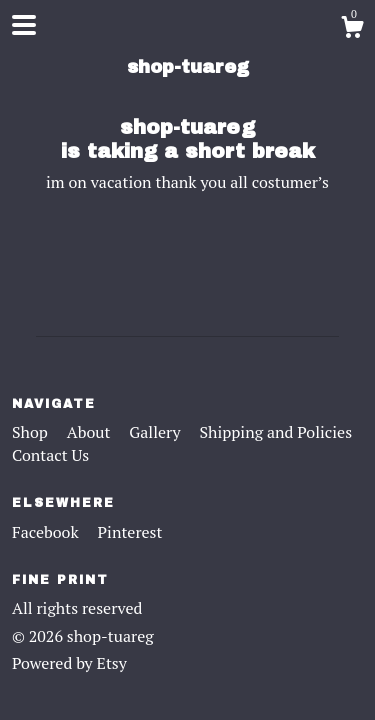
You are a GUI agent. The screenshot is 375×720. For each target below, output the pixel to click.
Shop (32, 432)
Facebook (47, 532)
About (91, 432)
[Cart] (352, 30)
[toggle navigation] (24, 25)
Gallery (156, 432)
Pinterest (130, 532)
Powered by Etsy (69, 663)
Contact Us (50, 455)
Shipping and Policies (275, 432)
